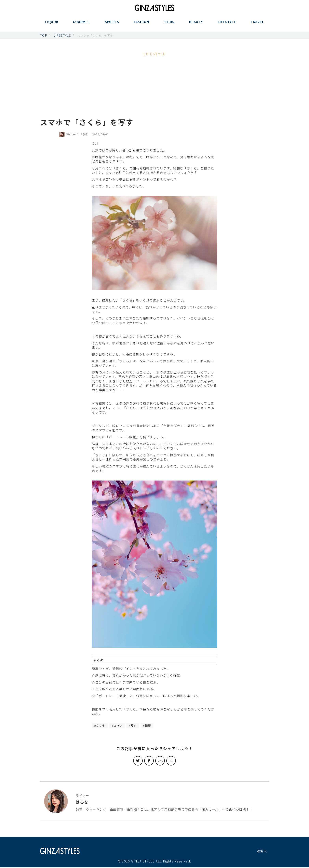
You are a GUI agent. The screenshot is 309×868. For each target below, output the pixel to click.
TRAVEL (257, 24)
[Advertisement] (154, 87)
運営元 (262, 851)
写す (137, 726)
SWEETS (112, 24)
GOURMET (82, 24)
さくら (101, 726)
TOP (44, 35)
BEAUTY (196, 24)
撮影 (153, 726)
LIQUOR (52, 24)
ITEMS (169, 24)
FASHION (141, 24)
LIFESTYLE (227, 24)
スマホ (120, 726)
